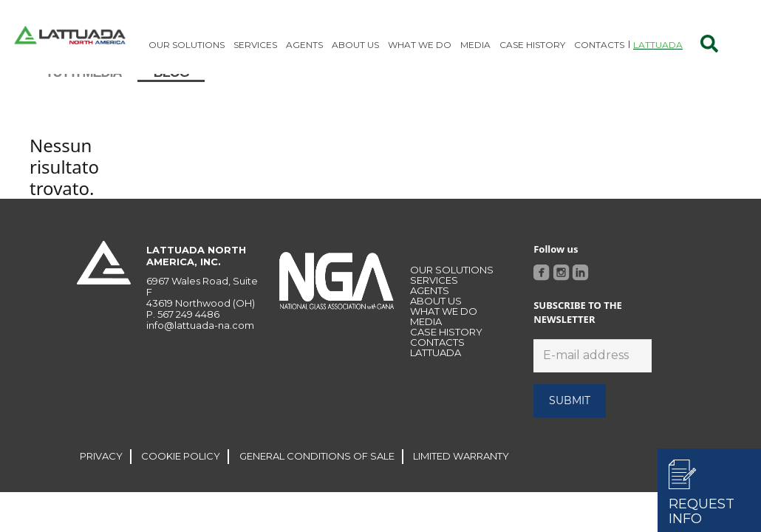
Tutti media (84, 95)
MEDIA (426, 344)
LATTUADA (436, 375)
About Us (436, 323)
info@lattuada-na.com (200, 347)
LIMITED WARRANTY (461, 478)
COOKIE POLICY (181, 478)
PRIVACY (101, 478)
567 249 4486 (188, 336)
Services (434, 302)
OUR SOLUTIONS (452, 292)
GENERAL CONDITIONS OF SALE (317, 478)
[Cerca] (709, 44)
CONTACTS (437, 364)
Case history (446, 354)
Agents (430, 313)
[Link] (70, 37)
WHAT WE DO (444, 333)
